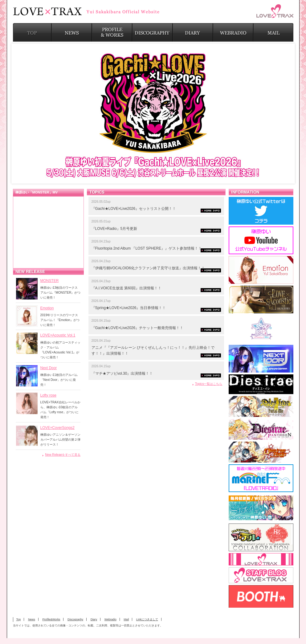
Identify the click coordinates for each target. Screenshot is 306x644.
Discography (75, 619)
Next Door (49, 368)
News (32, 619)
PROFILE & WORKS (112, 32)
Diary (94, 619)
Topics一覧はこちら (209, 384)
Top (19, 619)
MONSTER (50, 281)
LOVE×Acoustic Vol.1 (58, 335)
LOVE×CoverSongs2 (57, 428)
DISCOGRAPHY (152, 32)
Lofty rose (49, 395)
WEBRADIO (233, 32)
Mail (126, 619)
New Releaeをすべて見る (63, 455)
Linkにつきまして (147, 619)
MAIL (273, 32)
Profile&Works (51, 619)
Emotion (47, 308)
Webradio (110, 619)
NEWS (72, 32)
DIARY (193, 32)
